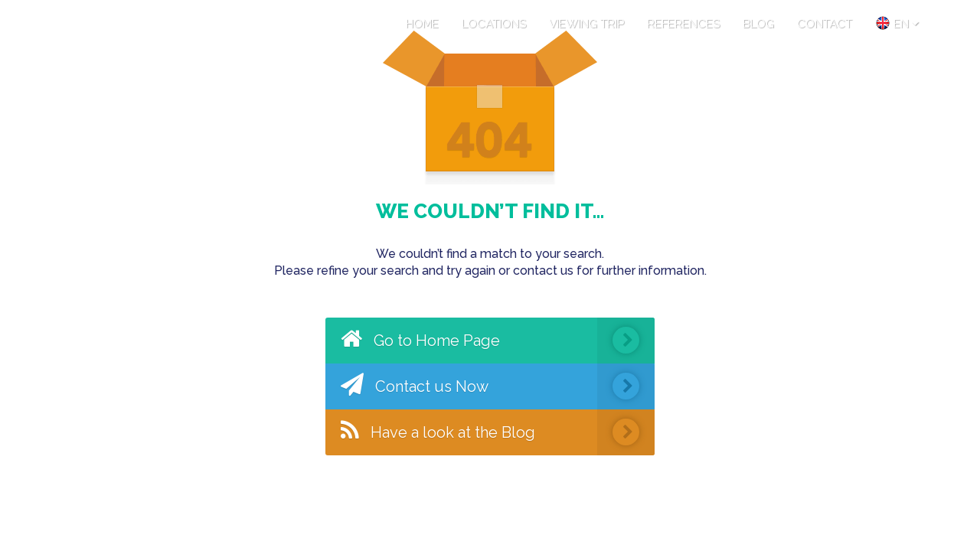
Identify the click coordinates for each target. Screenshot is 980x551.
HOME (422, 24)
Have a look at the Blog (498, 432)
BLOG (758, 24)
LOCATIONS (494, 24)
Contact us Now (498, 386)
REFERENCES (683, 24)
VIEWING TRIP (586, 24)
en (897, 23)
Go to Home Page (498, 341)
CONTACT (825, 24)
